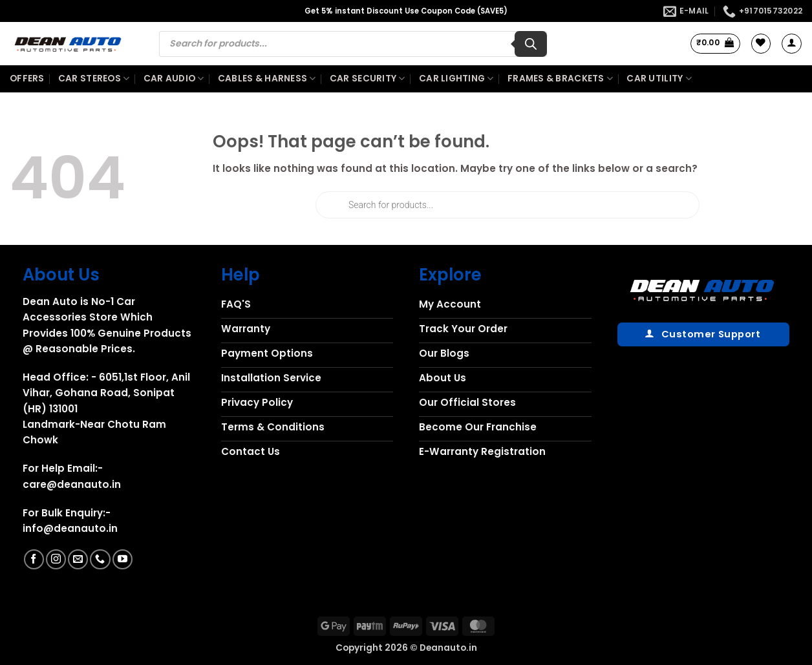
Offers (27, 79)
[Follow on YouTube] (123, 559)
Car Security (368, 79)
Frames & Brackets (560, 79)
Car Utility (659, 79)
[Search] (531, 44)
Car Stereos (94, 79)
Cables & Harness (267, 79)
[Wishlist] (761, 43)
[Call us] (100, 559)
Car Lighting (456, 79)
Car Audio (174, 79)
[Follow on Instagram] (56, 559)
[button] (715, 43)
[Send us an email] (78, 559)
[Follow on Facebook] (34, 559)
